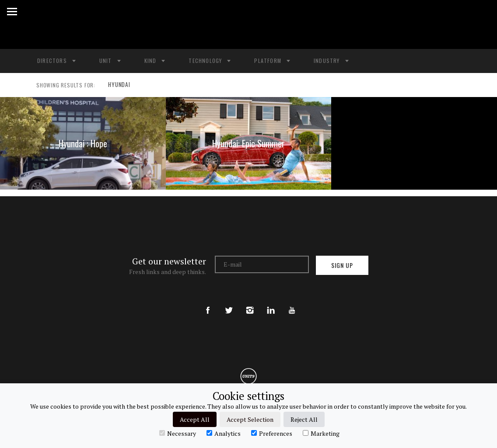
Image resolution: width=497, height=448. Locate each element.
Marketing (321, 433)
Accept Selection (250, 419)
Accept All (195, 419)
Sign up (342, 265)
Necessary (178, 433)
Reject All (304, 419)
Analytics (224, 433)
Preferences (272, 433)
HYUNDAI (117, 85)
